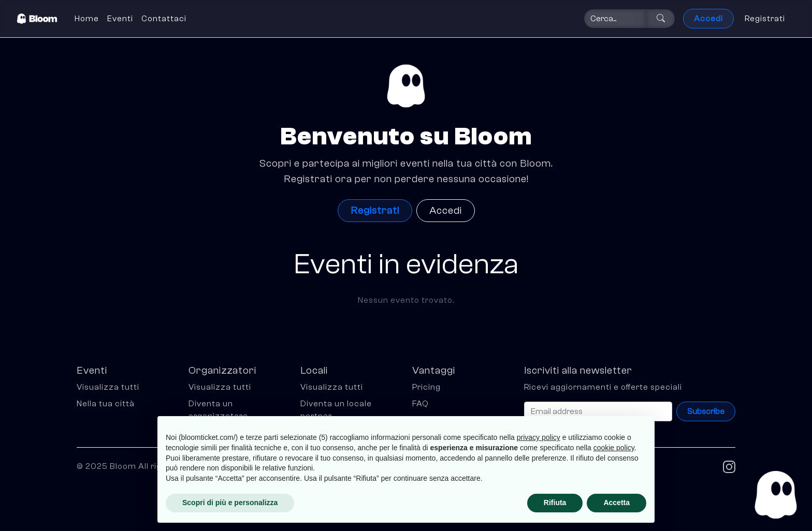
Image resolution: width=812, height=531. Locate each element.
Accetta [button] (617, 503)
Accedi (708, 19)
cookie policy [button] (614, 448)
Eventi (120, 19)
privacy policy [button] (539, 437)
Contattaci (164, 19)
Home (87, 19)
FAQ (421, 404)
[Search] (615, 19)
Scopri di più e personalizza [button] (230, 503)
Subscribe (706, 411)
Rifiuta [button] (555, 503)
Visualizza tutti (108, 387)
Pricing (426, 387)
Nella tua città (106, 404)
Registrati (765, 19)
